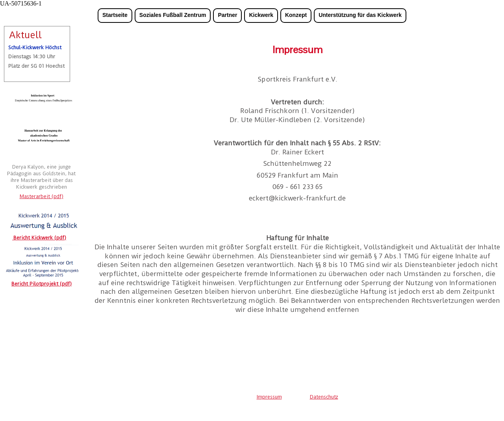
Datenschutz (324, 397)
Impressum (269, 397)
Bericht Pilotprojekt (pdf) (42, 284)
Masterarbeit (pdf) (42, 196)
